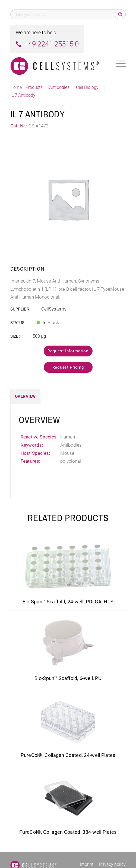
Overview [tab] (25, 396)
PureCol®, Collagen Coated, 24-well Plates (68, 755)
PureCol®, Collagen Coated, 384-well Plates (68, 832)
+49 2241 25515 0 (51, 44)
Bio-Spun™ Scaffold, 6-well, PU (68, 678)
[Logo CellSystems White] (57, 64)
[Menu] (121, 64)
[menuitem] (121, 64)
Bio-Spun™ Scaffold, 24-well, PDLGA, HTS (68, 602)
